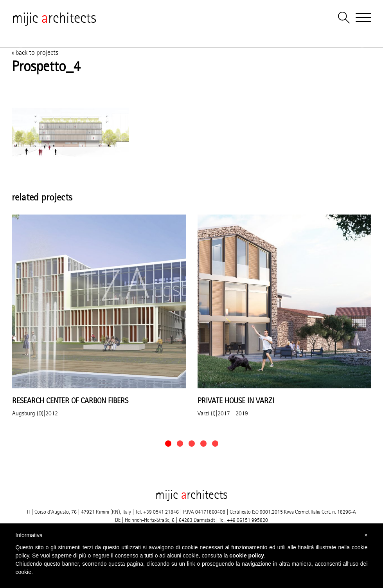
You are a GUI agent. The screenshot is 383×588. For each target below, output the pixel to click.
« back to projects (35, 52)
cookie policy (247, 556)
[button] (168, 444)
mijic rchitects (54, 18)
